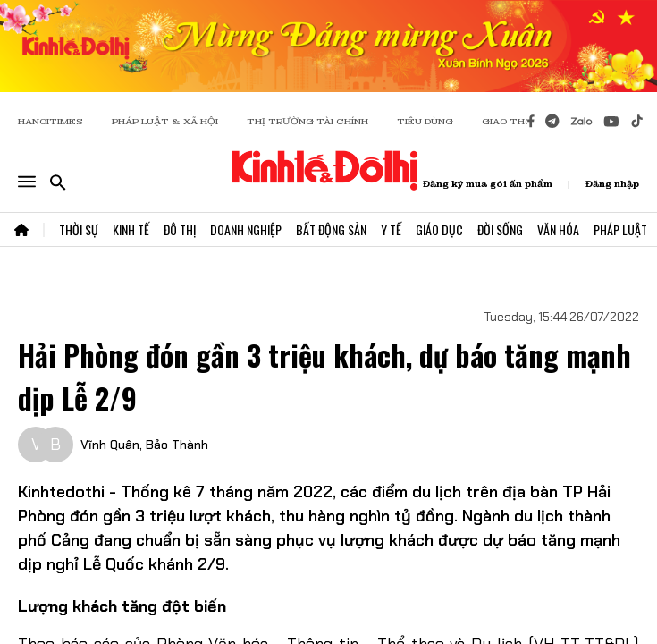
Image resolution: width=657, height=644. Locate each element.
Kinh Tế (131, 229)
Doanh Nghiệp (246, 229)
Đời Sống (500, 229)
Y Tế (391, 229)
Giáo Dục (439, 229)
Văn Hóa (558, 229)
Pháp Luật (620, 229)
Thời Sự (79, 229)
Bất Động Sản (331, 229)
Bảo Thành (177, 445)
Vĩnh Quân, (111, 445)
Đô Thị (180, 229)
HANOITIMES (51, 121)
